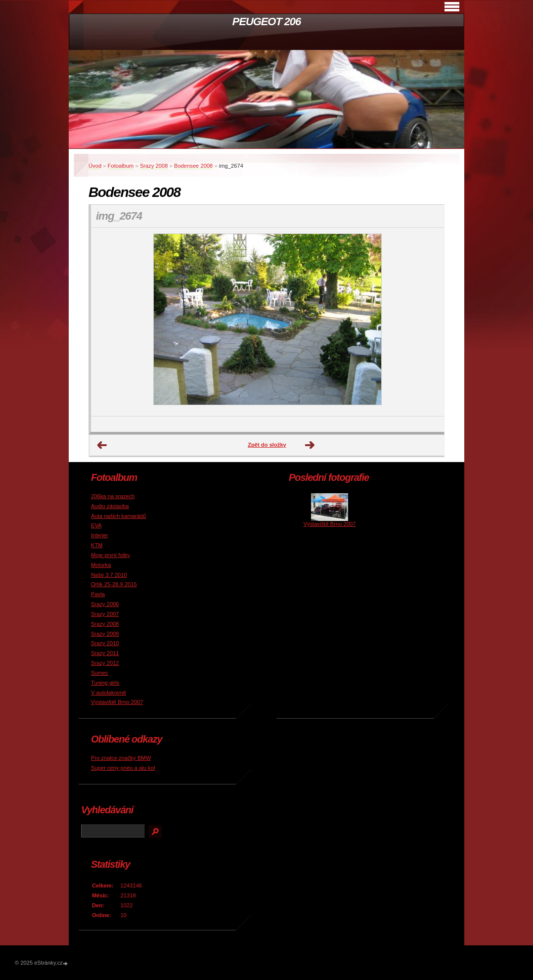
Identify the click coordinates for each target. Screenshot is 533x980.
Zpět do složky (267, 445)
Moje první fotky (111, 555)
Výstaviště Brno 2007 (117, 702)
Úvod (95, 166)
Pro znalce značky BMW (121, 758)
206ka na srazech (113, 496)
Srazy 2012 (105, 663)
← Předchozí (102, 445)
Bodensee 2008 (193, 166)
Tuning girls (105, 683)
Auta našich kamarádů (118, 516)
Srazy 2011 (105, 653)
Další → (310, 445)
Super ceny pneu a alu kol (123, 768)
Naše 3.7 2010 (109, 575)
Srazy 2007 (105, 614)
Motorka (101, 565)
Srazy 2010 (105, 643)
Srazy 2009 (105, 634)
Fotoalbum (121, 166)
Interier (100, 535)
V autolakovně (109, 693)
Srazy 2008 (154, 166)
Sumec (100, 673)
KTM (97, 545)
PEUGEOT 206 (266, 22)
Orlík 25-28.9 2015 (114, 584)
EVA (96, 525)
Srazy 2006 (105, 604)
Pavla (98, 594)
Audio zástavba (110, 506)
